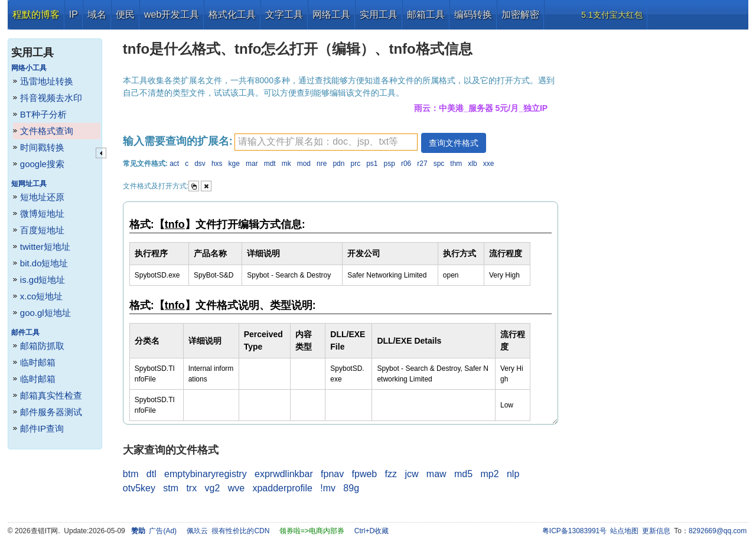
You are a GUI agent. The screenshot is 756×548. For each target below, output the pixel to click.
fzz (391, 474)
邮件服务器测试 (51, 412)
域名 (97, 14)
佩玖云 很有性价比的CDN (228, 531)
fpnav (332, 474)
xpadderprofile (282, 488)
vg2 (213, 488)
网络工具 (331, 14)
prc (355, 164)
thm (456, 164)
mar (252, 164)
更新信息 (656, 531)
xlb (472, 164)
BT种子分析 (43, 114)
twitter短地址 (45, 247)
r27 (422, 164)
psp (390, 164)
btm (131, 474)
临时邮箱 (38, 362)
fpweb (365, 474)
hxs (217, 164)
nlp (513, 474)
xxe (489, 164)
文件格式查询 (47, 131)
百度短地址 (42, 230)
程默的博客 (36, 14)
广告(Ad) (163, 531)
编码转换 (473, 14)
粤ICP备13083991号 (574, 531)
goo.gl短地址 (45, 313)
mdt (270, 164)
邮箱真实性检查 (51, 395)
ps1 (372, 164)
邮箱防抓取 (42, 346)
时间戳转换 (42, 147)
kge (234, 164)
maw (436, 474)
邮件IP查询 (42, 428)
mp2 (489, 474)
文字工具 (284, 14)
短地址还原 (42, 197)
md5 (463, 474)
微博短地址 (42, 213)
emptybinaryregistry (206, 474)
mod (304, 164)
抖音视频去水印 (51, 98)
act (174, 164)
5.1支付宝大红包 (612, 15)
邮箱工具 (426, 14)
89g (351, 488)
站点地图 (624, 531)
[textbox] (326, 142)
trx (191, 488)
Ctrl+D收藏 (372, 531)
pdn (338, 164)
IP (74, 14)
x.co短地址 (42, 296)
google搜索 (42, 164)
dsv (200, 164)
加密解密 (520, 14)
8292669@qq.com (718, 531)
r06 (406, 164)
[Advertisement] (659, 207)
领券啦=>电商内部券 (312, 531)
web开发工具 (172, 14)
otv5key (139, 488)
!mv (328, 488)
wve (236, 488)
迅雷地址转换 (47, 81)
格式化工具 (232, 14)
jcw (411, 474)
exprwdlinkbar (284, 474)
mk (286, 164)
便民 (125, 14)
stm (171, 488)
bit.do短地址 (44, 263)
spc (439, 164)
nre (322, 164)
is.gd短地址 (43, 280)
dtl (151, 474)
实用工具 (379, 14)
